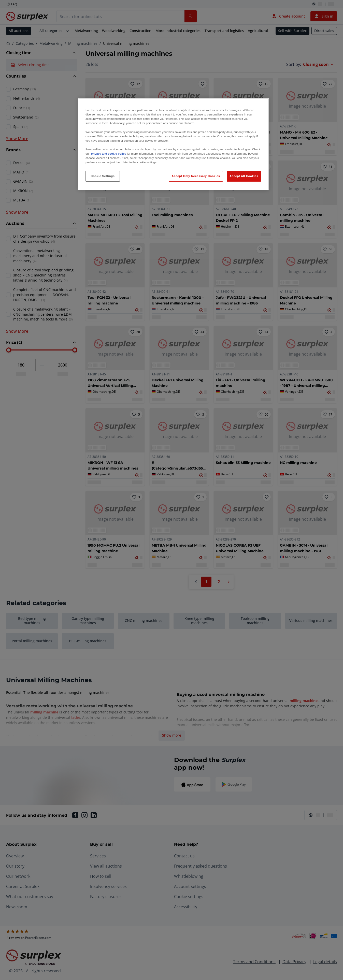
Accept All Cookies (244, 176)
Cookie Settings (103, 176)
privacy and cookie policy (108, 154)
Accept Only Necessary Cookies (196, 176)
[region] (173, 144)
